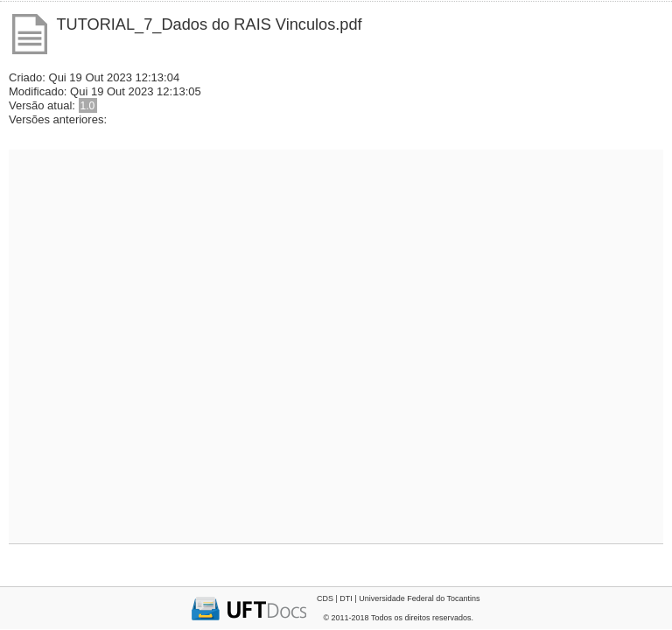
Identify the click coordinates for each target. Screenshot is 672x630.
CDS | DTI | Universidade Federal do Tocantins (399, 598)
